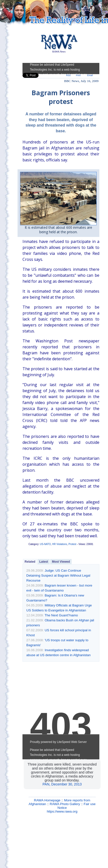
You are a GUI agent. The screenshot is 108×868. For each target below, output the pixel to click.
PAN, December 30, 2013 (62, 784)
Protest (72, 544)
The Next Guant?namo (61, 615)
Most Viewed (61, 562)
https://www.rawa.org (62, 811)
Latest (44, 562)
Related (30, 562)
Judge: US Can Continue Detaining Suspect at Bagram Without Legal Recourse (58, 575)
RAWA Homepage (47, 800)
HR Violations (60, 544)
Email (90, 75)
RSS (68, 75)
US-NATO (45, 544)
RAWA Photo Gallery (65, 804)
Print (78, 75)
